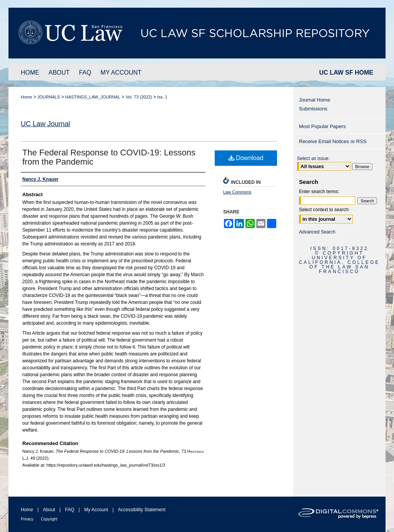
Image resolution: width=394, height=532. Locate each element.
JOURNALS (49, 97)
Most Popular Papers (322, 126)
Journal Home (315, 100)
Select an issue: (313, 158)
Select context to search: (324, 210)
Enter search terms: (319, 192)
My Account (96, 510)
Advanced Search (317, 232)
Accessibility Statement (142, 510)
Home (26, 97)
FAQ (70, 510)
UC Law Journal (45, 124)
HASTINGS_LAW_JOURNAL (93, 97)
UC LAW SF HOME (346, 73)
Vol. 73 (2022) (139, 97)
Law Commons (237, 192)
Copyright (49, 519)
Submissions (313, 109)
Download (246, 158)
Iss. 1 (162, 97)
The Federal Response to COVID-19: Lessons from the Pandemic (109, 157)
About (49, 510)
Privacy (27, 519)
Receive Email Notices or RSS (333, 141)
